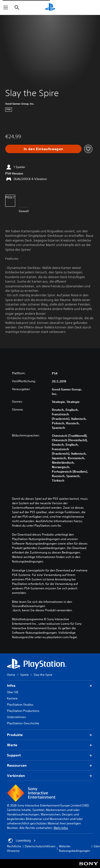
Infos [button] (50, 686)
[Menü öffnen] (6, 7)
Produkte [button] (50, 735)
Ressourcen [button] (50, 766)
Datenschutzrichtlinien (40, 846)
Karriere (12, 698)
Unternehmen (16, 717)
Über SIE (13, 692)
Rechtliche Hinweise (14, 848)
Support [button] (50, 755)
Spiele (24, 675)
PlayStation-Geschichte (23, 723)
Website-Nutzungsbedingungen (74, 848)
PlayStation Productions (23, 711)
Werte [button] (50, 745)
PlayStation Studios (20, 705)
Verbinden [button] (50, 776)
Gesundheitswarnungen (29, 606)
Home (11, 675)
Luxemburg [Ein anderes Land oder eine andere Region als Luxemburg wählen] (22, 841)
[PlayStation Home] (50, 7)
